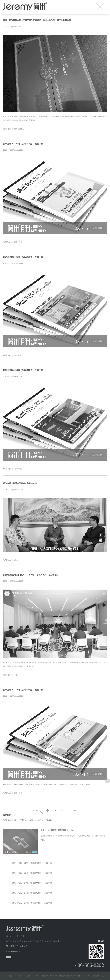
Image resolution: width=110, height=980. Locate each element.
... (60, 810)
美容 (20, 976)
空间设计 (24, 820)
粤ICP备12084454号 (17, 946)
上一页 (35, 810)
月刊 (16, 242)
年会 (16, 675)
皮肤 (12, 976)
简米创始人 (19, 129)
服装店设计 (72, 976)
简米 (38, 976)
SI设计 (17, 820)
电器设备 (97, 976)
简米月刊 (22, 242)
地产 (89, 976)
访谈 (16, 560)
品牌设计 (41, 820)
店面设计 (33, 820)
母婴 (80, 976)
